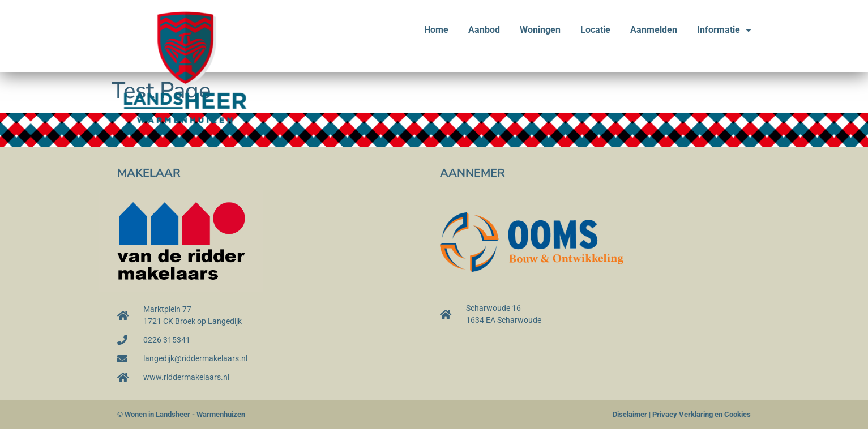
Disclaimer (630, 414)
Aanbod (484, 30)
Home (436, 30)
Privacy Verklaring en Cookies (702, 414)
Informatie (724, 30)
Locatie (595, 30)
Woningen (540, 30)
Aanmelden (654, 30)
